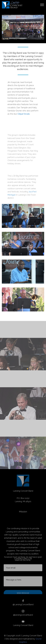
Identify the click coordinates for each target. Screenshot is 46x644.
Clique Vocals (24, 114)
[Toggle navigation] (42, 5)
